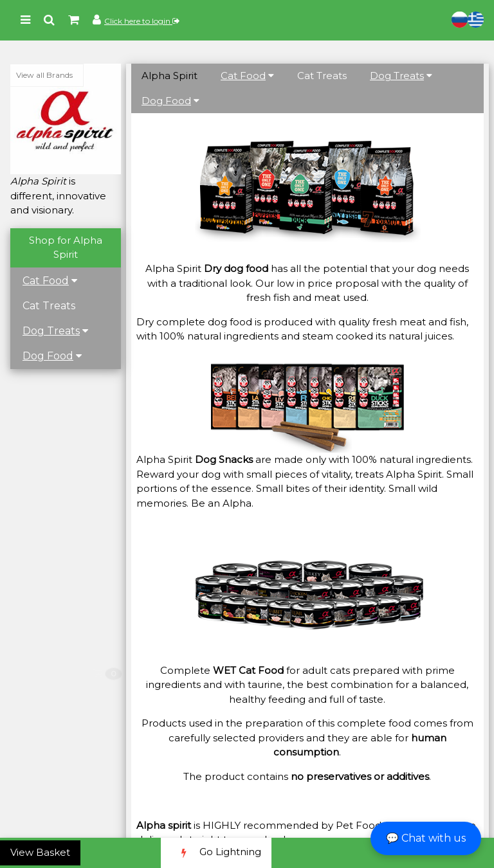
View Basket (40, 852)
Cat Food (46, 281)
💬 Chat (426, 838)
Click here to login (142, 21)
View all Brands (44, 75)
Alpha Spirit (169, 76)
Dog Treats (51, 331)
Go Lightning (216, 853)
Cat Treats (49, 306)
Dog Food (48, 356)
